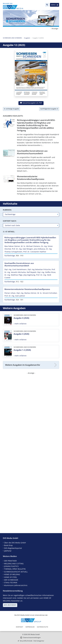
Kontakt (19, 627)
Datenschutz (42, 627)
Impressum (30, 627)
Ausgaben (27, 38)
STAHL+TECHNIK (11, 583)
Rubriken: (7, 210)
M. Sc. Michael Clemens (31, 246)
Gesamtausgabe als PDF (31, 103)
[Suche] (47, 5)
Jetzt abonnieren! (10, 605)
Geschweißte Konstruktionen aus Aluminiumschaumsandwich (32, 152)
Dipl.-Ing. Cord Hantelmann (16, 269)
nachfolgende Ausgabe (49, 109)
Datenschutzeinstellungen (32, 637)
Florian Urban (10, 293)
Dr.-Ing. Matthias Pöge (13, 275)
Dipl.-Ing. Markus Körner (26, 293)
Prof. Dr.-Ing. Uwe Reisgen (22, 249)
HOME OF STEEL (11, 577)
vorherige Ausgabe (11, 109)
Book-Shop (8, 545)
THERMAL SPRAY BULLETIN (15, 569)
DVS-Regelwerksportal (13, 548)
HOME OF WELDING (12, 574)
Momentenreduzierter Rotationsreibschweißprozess (31, 178)
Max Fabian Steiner (12, 246)
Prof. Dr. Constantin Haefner (35, 252)
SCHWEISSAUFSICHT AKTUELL (16, 572)
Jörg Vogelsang (29, 275)
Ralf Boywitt (32, 272)
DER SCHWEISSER (11, 580)
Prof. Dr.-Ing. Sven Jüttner (15, 296)
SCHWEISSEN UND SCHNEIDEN (12, 38)
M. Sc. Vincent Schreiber (47, 293)
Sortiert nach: (10, 221)
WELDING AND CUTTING (14, 564)
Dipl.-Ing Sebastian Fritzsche (39, 269)
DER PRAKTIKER (10, 561)
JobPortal (8, 551)
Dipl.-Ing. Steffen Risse (46, 272)
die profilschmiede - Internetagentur (32, 641)
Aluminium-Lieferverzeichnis (16, 585)
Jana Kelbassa (40, 249)
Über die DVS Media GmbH (15, 543)
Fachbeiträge (10, 256)
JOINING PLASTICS (11, 566)
